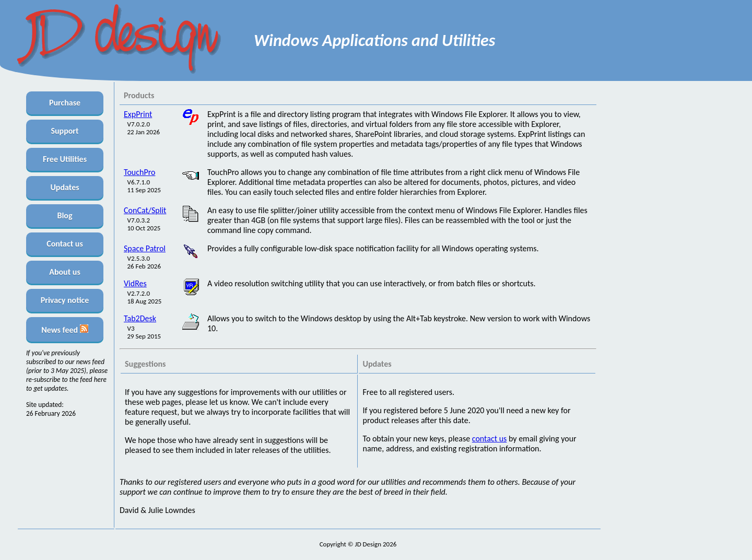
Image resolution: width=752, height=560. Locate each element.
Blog (64, 215)
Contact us (65, 244)
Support (64, 131)
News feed (64, 330)
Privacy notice (65, 300)
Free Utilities (65, 159)
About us (65, 272)
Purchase (65, 103)
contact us (490, 439)
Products (139, 95)
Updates (64, 187)
